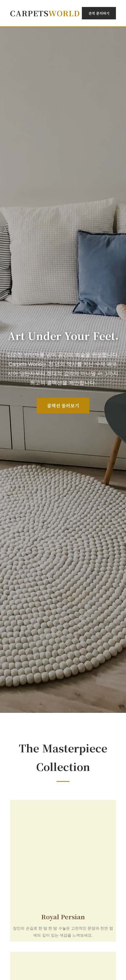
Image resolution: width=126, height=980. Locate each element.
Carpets (45, 13)
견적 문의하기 (99, 13)
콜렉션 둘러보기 (63, 406)
